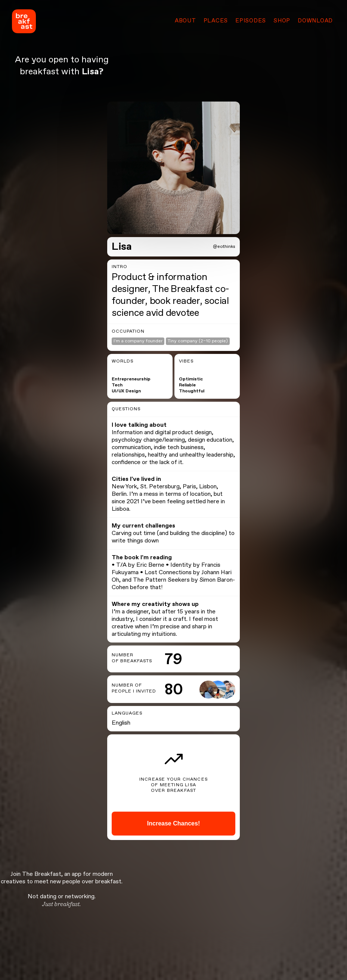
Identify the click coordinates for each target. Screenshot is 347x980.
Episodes (251, 21)
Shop (282, 21)
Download (315, 21)
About (185, 21)
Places (216, 21)
